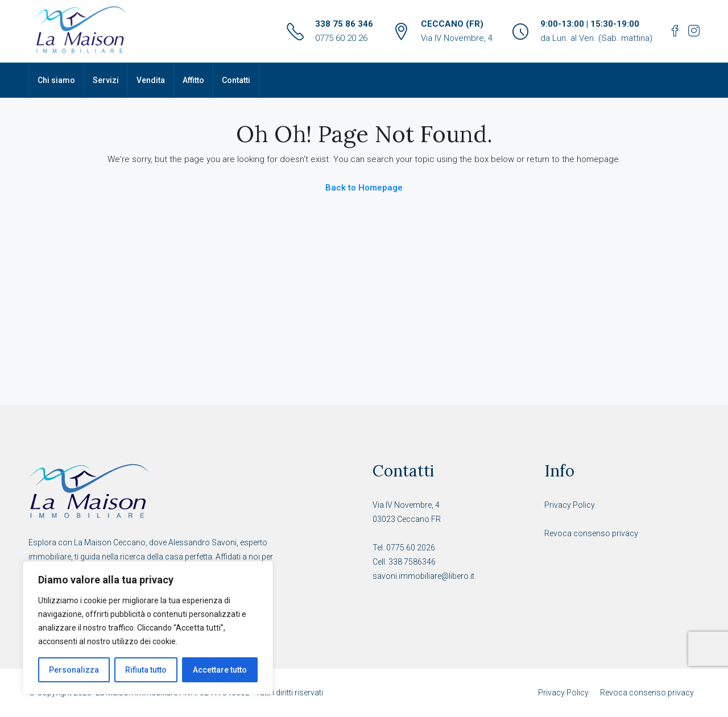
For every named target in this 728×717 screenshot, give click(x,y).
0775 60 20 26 (341, 38)
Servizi (106, 80)
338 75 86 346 (344, 24)
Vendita (151, 80)
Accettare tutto (220, 670)
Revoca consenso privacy (591, 533)
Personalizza (74, 670)
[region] (148, 628)
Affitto (193, 80)
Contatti (236, 80)
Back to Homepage (364, 188)
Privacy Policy (570, 505)
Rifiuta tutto (146, 670)
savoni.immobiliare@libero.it (423, 576)
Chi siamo (56, 80)
